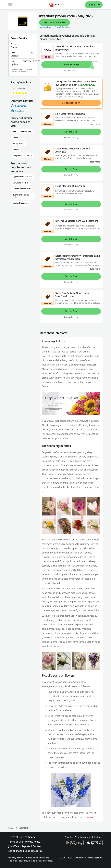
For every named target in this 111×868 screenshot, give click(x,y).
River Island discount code (21, 196)
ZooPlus (16, 150)
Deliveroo (89, 817)
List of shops (15, 851)
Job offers (14, 846)
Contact (37, 846)
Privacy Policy (33, 842)
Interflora (20, 111)
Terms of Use (16, 842)
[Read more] (95, 124)
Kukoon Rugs (26, 131)
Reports (26, 846)
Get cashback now (71, 103)
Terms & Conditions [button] (62, 27)
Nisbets (16, 137)
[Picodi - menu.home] (56, 5)
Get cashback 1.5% (55, 22)
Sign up (91, 5)
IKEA (14, 131)
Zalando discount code (22, 189)
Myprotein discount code (23, 177)
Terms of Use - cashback (22, 837)
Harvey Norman (19, 143)
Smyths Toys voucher (21, 203)
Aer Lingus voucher (20, 183)
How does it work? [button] (46, 27)
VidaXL (30, 155)
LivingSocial (17, 155)
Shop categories (34, 851)
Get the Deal (71, 132)
